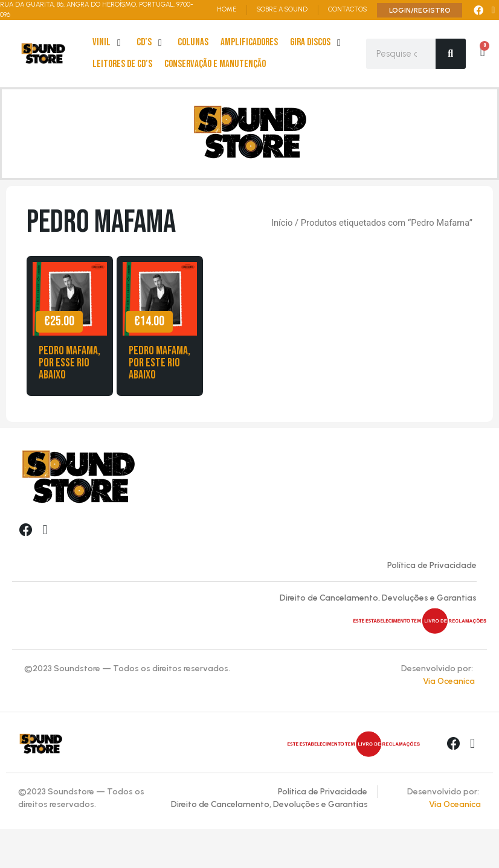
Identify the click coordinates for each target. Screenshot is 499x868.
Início (282, 223)
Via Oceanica (449, 681)
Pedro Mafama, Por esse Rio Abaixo (69, 363)
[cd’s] (151, 43)
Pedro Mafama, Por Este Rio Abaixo (159, 363)
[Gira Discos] (317, 43)
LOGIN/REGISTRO (420, 10)
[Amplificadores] (249, 43)
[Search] (451, 54)
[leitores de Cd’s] (122, 65)
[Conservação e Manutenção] (215, 65)
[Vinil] (108, 43)
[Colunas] (193, 43)
